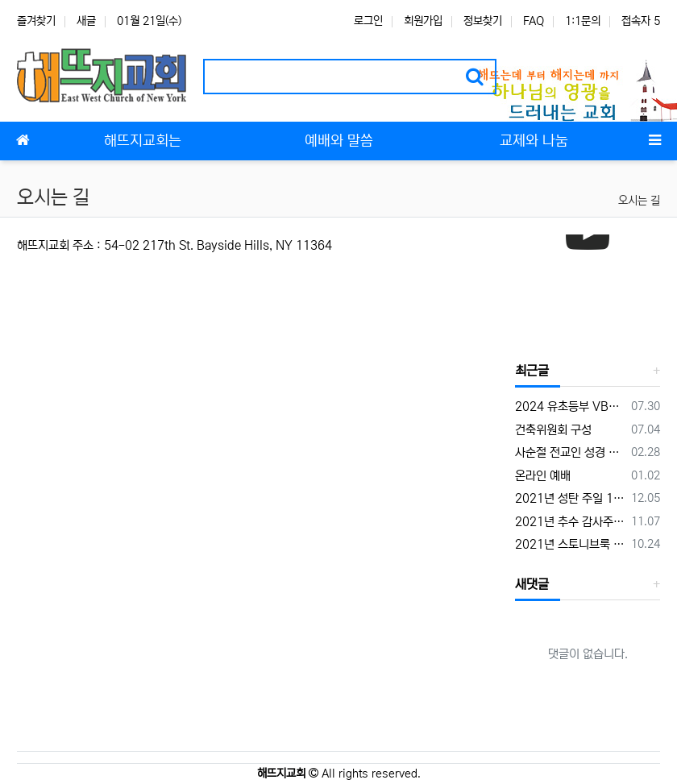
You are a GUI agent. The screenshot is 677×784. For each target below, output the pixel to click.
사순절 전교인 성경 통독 (570, 452)
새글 (86, 21)
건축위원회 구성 (553, 430)
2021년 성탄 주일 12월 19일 (570, 498)
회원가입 (423, 21)
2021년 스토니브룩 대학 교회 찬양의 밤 (570, 544)
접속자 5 (641, 21)
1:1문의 (583, 21)
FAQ (534, 21)
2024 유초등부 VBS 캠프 (570, 407)
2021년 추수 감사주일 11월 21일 (570, 522)
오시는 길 (639, 201)
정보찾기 (483, 21)
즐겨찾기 (36, 21)
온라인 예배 (543, 476)
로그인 (368, 21)
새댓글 (532, 584)
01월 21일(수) (149, 21)
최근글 (532, 371)
